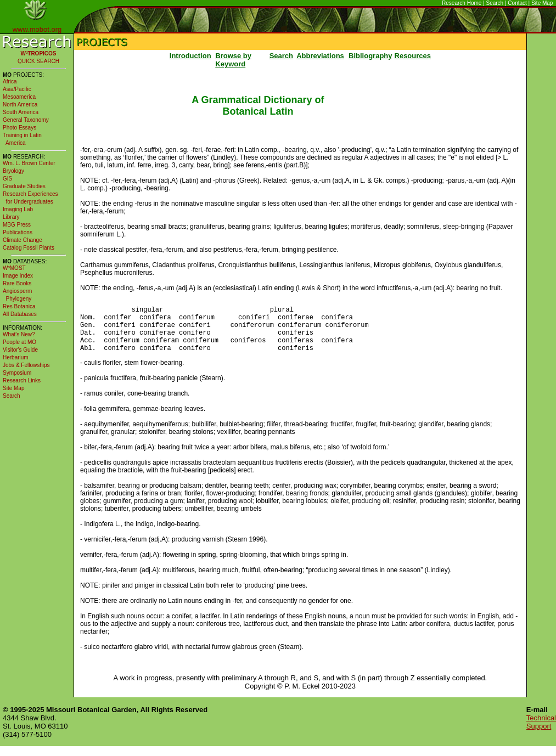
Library (11, 217)
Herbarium (16, 357)
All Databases (20, 314)
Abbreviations (320, 56)
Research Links (22, 380)
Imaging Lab (18, 209)
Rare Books (17, 283)
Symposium (17, 373)
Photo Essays (19, 128)
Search (495, 3)
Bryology (13, 171)
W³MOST (14, 268)
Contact (517, 3)
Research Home (462, 3)
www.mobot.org (37, 29)
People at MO (19, 342)
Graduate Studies (24, 186)
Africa (10, 81)
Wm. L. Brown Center (29, 163)
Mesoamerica (19, 97)
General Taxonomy (26, 120)
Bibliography (370, 56)
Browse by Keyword (233, 60)
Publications (18, 232)
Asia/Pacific (17, 89)
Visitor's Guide (20, 350)
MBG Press (17, 225)
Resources (413, 56)
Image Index (18, 276)
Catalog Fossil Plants (29, 248)
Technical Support (541, 732)
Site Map (542, 3)
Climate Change (23, 240)
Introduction (190, 56)
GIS (7, 179)
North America (20, 105)
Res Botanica (19, 306)
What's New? (19, 334)
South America (21, 112)
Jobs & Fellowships (26, 365)
